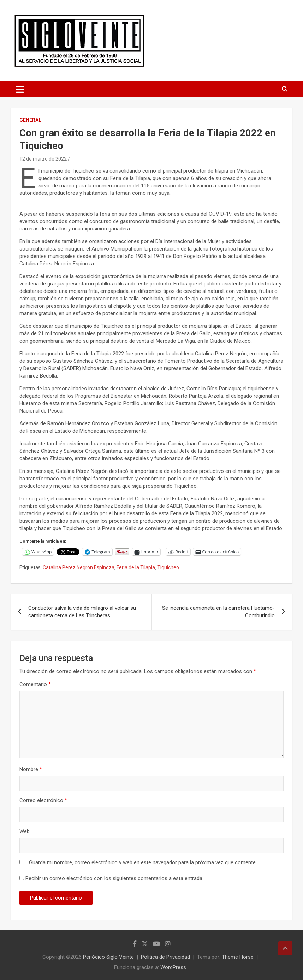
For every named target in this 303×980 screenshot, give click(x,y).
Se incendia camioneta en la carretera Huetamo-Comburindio (218, 612)
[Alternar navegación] (20, 89)
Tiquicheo (168, 567)
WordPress (173, 967)
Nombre (31, 769)
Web (25, 831)
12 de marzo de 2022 (43, 159)
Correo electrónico (43, 800)
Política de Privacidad (165, 957)
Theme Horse (238, 957)
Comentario (35, 684)
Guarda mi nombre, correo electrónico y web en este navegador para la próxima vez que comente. (143, 862)
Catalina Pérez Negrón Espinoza (79, 567)
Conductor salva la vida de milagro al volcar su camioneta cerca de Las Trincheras (82, 612)
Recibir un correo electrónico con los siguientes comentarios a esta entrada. (114, 878)
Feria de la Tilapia (136, 567)
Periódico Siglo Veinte (108, 957)
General (30, 120)
